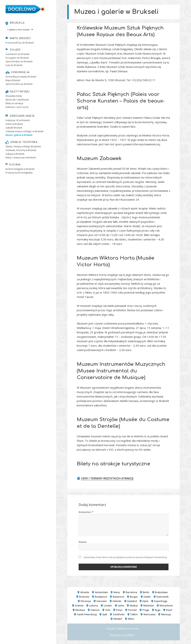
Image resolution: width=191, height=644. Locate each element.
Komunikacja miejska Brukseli (21, 77)
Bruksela (17, 23)
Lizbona (94, 605)
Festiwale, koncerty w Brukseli (21, 150)
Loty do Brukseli (14, 65)
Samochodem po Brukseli (19, 84)
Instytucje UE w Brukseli (18, 120)
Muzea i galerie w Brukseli (19, 135)
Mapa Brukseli (13, 80)
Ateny (117, 592)
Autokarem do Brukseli (18, 54)
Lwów (121, 605)
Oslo (108, 610)
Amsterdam (101, 592)
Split (105, 614)
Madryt (134, 605)
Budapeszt (101, 597)
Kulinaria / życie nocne (17, 107)
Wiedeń (118, 619)
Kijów (145, 601)
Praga (146, 610)
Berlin (146, 592)
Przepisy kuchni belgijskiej (19, 173)
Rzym (169, 610)
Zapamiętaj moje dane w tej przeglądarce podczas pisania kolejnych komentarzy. (125, 557)
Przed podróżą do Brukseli (20, 43)
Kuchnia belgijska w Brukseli (20, 169)
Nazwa (83, 542)
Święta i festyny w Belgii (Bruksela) (23, 146)
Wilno (131, 619)
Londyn (108, 605)
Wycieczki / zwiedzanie (17, 100)
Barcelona (131, 592)
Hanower (102, 601)
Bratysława (161, 592)
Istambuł (132, 601)
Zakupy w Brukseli (15, 154)
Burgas (134, 597)
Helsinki (117, 601)
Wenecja (166, 614)
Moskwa (80, 610)
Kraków (79, 605)
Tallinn (134, 614)
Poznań (132, 610)
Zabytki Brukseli (14, 128)
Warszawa (149, 614)
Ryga (158, 610)
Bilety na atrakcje (14, 103)
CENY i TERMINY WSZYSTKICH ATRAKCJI (107, 478)
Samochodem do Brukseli (19, 61)
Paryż (119, 610)
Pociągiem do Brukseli (17, 58)
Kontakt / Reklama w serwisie (123, 629)
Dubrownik (163, 597)
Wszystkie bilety (14, 96)
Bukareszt (118, 597)
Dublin (147, 597)
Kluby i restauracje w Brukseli (21, 158)
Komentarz (86, 512)
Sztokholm (119, 614)
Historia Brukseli (14, 124)
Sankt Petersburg (87, 614)
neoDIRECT (129, 635)
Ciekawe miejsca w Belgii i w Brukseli (24, 131)
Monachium (166, 605)
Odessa (95, 610)
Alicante (85, 592)
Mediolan (149, 605)
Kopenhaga (161, 601)
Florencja (86, 601)
